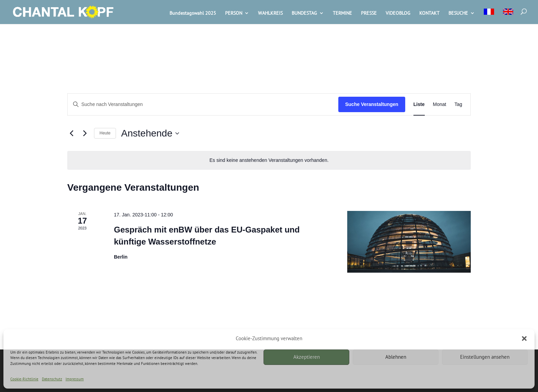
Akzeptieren (307, 357)
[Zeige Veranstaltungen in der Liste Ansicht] (419, 104)
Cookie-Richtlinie (24, 379)
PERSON (234, 13)
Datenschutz (52, 379)
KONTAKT (429, 13)
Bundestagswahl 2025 (193, 13)
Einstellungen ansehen (485, 357)
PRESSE (369, 13)
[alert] (269, 160)
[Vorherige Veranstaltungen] (71, 133)
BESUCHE (458, 13)
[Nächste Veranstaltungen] (85, 133)
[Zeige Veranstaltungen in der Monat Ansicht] (440, 104)
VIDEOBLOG (398, 13)
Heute (105, 133)
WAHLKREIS (270, 13)
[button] (524, 338)
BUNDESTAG (304, 13)
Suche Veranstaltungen (372, 104)
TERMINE (342, 13)
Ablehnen (396, 357)
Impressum (75, 379)
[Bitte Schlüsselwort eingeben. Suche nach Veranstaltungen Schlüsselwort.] (203, 104)
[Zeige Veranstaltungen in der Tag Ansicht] (458, 104)
